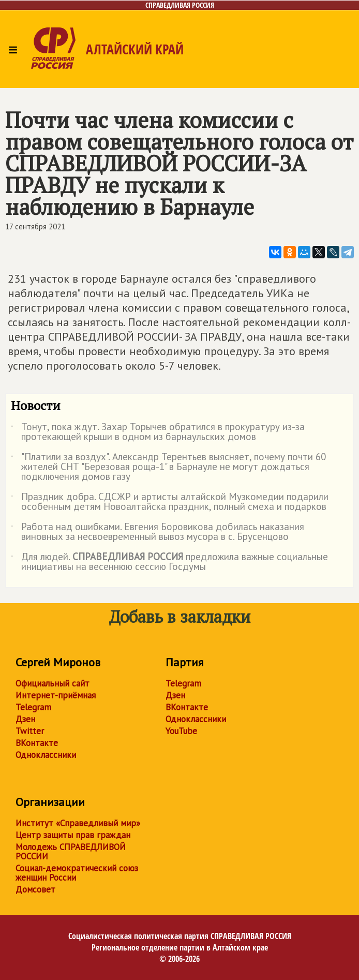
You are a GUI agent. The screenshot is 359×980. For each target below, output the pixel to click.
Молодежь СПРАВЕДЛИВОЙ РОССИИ (71, 852)
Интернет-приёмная (56, 695)
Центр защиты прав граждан (73, 835)
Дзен (25, 719)
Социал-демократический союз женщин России (77, 873)
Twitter (30, 731)
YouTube (181, 731)
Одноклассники (46, 755)
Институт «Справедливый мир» (78, 823)
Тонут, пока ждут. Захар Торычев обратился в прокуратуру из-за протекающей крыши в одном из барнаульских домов (158, 432)
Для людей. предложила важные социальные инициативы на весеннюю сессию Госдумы (169, 562)
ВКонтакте (37, 743)
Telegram (33, 707)
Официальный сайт (53, 683)
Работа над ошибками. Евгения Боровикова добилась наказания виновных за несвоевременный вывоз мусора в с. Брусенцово (158, 532)
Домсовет (35, 889)
